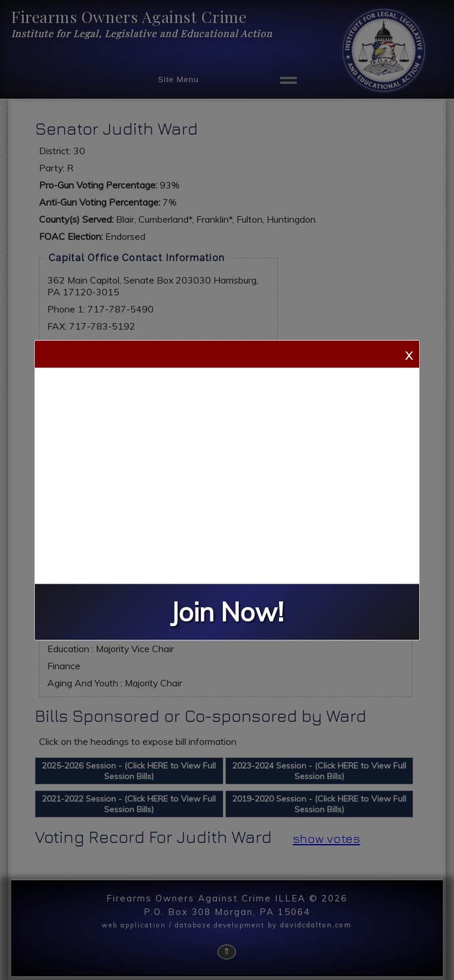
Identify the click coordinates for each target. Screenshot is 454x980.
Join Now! (227, 612)
